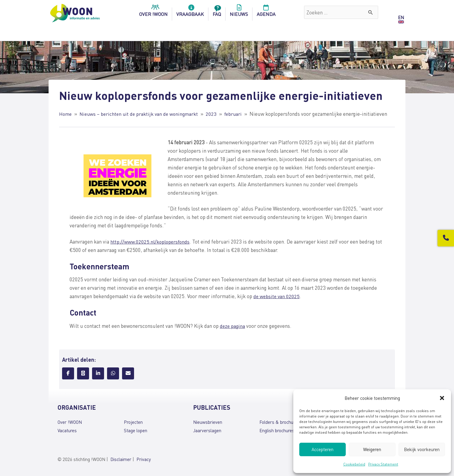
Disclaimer (121, 459)
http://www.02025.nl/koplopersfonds (151, 241)
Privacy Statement (383, 464)
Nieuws (239, 12)
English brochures (277, 430)
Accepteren (323, 449)
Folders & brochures (279, 422)
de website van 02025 (277, 296)
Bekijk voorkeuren (422, 449)
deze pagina (233, 325)
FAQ (217, 12)
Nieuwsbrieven (208, 422)
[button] (442, 398)
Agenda (266, 12)
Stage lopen (136, 430)
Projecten (133, 422)
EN (401, 17)
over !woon (153, 12)
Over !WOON (70, 422)
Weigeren (372, 449)
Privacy (144, 459)
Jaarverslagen (207, 430)
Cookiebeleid (354, 464)
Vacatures (67, 430)
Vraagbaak (190, 12)
